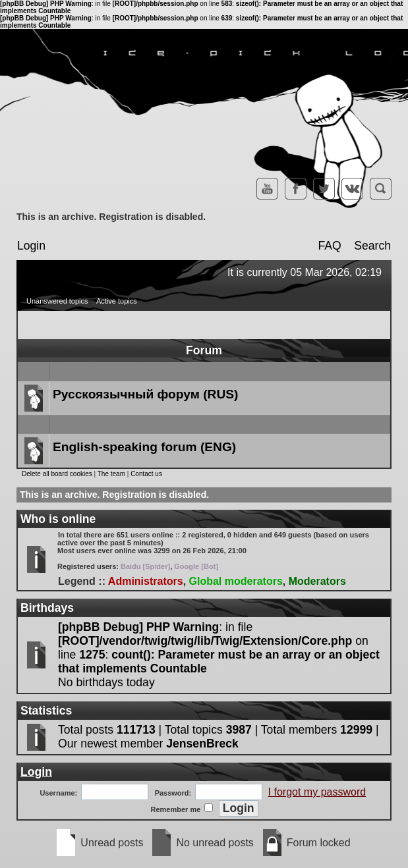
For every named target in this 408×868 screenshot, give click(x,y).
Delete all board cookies (57, 474)
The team (111, 474)
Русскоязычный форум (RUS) (145, 394)
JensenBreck (202, 744)
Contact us (146, 474)
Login (31, 246)
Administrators (146, 581)
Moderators (317, 581)
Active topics (117, 301)
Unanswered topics (57, 301)
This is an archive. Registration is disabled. (111, 217)
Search (372, 246)
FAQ (329, 246)
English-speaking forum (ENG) (144, 447)
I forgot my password (317, 792)
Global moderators (236, 581)
